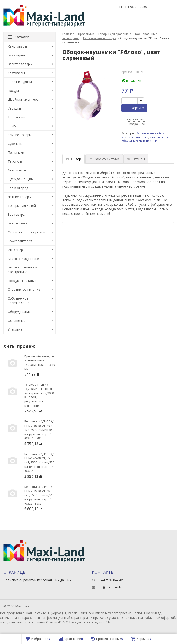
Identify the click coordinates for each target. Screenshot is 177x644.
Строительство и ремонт (27, 232)
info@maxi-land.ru (110, 587)
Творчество (17, 117)
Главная (68, 34)
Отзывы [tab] (136, 159)
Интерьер (15, 250)
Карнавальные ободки (100, 38)
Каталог (18, 37)
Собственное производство (19, 301)
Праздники (86, 34)
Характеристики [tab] (104, 159)
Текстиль (15, 161)
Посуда (13, 91)
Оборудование (19, 312)
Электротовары (20, 64)
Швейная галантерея (24, 99)
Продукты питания (22, 281)
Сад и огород (18, 188)
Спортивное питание (24, 289)
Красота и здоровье (23, 259)
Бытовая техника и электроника (22, 270)
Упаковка (15, 329)
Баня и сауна (18, 223)
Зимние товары (20, 135)
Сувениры (15, 144)
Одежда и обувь (20, 179)
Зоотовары (16, 214)
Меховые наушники (135, 137)
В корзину (134, 108)
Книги (12, 126)
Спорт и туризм (20, 82)
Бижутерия (16, 55)
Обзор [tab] (74, 159)
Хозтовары (16, 73)
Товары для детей (22, 206)
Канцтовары (17, 46)
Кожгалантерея (20, 241)
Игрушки (14, 108)
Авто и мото (17, 170)
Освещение (17, 321)
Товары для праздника (115, 34)
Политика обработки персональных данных (37, 580)
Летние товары (20, 197)
